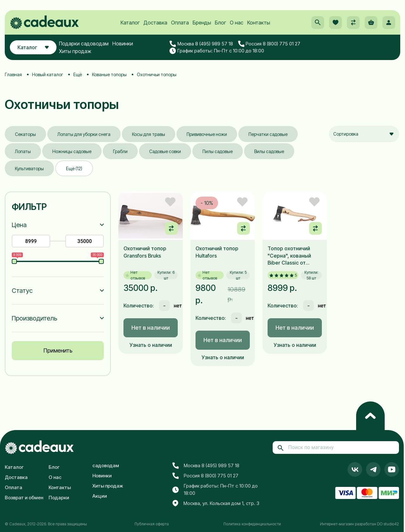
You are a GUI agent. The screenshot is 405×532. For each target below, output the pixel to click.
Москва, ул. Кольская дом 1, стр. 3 (216, 503)
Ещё (78, 74)
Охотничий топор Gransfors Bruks (145, 252)
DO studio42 (388, 524)
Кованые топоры (109, 74)
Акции (100, 496)
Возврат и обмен (24, 498)
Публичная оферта (152, 524)
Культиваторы (29, 168)
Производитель (34, 318)
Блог (220, 23)
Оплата (180, 23)
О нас (237, 23)
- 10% (207, 203)
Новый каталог (48, 74)
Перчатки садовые (268, 134)
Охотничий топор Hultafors (217, 252)
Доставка (155, 23)
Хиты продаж (75, 51)
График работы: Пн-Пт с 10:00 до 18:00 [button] (217, 51)
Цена (19, 225)
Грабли (120, 151)
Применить (58, 350)
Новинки (123, 44)
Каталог (130, 23)
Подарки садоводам (84, 44)
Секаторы (25, 134)
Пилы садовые (218, 151)
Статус (22, 291)
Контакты (259, 23)
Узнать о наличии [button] (151, 345)
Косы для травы (149, 134)
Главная (13, 74)
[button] (318, 23)
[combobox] (364, 134)
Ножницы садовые (72, 151)
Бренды (202, 23)
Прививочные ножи (207, 134)
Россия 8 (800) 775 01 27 (269, 44)
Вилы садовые (269, 151)
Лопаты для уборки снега (84, 134)
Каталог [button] (33, 47)
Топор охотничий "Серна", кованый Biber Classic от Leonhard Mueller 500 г (294, 256)
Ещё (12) (74, 168)
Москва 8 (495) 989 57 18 (201, 44)
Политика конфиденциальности (252, 524)
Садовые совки (165, 151)
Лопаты (23, 151)
